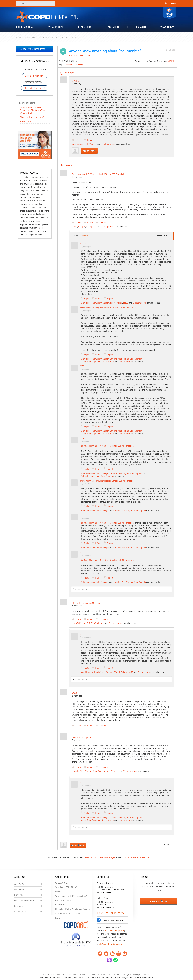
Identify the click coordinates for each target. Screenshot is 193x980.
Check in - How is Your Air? (32, 117)
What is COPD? (62, 883)
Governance (19, 906)
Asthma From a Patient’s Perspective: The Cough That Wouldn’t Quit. (33, 110)
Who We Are (20, 884)
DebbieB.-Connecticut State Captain (97, 476)
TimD (86, 144)
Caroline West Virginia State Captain (126, 359)
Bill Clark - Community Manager (95, 303)
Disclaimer (72, 974)
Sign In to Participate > (35, 88)
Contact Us (60, 905)
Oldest (85, 236)
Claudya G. (91, 227)
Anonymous (78, 144)
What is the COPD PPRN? (66, 887)
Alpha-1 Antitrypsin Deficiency (68, 913)
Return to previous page (80, 55)
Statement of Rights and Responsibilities (131, 974)
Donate (169, 13)
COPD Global (20, 895)
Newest (76, 236)
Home (19, 38)
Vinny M (93, 144)
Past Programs (20, 912)
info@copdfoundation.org (110, 944)
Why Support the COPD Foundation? (71, 896)
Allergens (68, 65)
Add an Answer (89, 151)
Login (173, 3)
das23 (126, 303)
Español (59, 918)
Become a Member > (35, 76)
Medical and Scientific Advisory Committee (74, 909)
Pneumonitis (78, 65)
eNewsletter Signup (158, 901)
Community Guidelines (100, 974)
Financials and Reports (24, 901)
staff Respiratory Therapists (137, 857)
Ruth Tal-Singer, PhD (81, 623)
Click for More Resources (32, 49)
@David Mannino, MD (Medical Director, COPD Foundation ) (108, 446)
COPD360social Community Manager (99, 857)
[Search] (35, 4)
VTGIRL (171, 61)
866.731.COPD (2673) (114, 930)
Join (167, 3)
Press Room (19, 890)
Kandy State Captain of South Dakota (97, 361)
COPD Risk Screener (64, 900)
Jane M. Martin (116, 303)
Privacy (83, 974)
